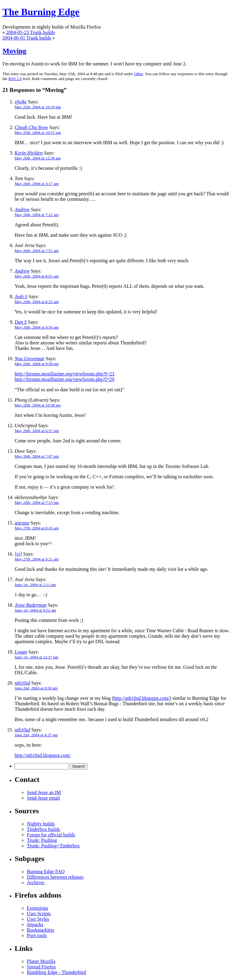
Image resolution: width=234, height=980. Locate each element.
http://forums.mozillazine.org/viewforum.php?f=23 (64, 374)
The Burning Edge (41, 12)
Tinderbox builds (43, 829)
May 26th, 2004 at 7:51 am (37, 251)
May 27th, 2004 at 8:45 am (37, 528)
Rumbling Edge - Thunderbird (56, 972)
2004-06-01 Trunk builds (27, 38)
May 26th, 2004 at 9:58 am (37, 364)
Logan (21, 652)
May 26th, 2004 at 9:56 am (37, 327)
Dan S (21, 322)
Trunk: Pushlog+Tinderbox (53, 846)
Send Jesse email (43, 798)
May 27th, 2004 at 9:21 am (37, 559)
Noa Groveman (30, 359)
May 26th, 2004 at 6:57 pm (37, 431)
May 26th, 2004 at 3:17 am (37, 184)
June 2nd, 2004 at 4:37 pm (36, 735)
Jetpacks (35, 924)
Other (139, 74)
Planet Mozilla (41, 961)
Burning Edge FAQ (46, 872)
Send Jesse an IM (44, 792)
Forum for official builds (51, 835)
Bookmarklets (41, 930)
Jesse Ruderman (30, 605)
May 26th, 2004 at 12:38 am (38, 158)
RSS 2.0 (15, 79)
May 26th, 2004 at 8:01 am (37, 276)
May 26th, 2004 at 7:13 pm (37, 502)
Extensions (37, 908)
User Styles (38, 919)
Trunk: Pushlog (42, 840)
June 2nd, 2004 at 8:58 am (36, 688)
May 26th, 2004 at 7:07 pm (37, 456)
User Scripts (39, 914)
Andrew (22, 209)
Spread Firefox (41, 967)
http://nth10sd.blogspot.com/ (141, 698)
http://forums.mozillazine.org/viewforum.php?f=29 (64, 379)
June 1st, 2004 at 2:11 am (35, 585)
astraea (22, 523)
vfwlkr (21, 102)
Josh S (21, 296)
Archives (36, 882)
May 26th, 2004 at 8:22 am (37, 302)
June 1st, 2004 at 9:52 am (35, 610)
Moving (14, 51)
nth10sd (22, 683)
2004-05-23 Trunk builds (30, 32)
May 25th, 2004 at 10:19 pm (38, 107)
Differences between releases (55, 877)
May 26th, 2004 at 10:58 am (38, 405)
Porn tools (37, 935)
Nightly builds (41, 824)
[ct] (18, 554)
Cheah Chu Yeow (31, 127)
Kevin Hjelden (29, 153)
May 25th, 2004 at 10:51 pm (38, 133)
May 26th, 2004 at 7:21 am (37, 215)
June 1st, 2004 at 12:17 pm (37, 657)
